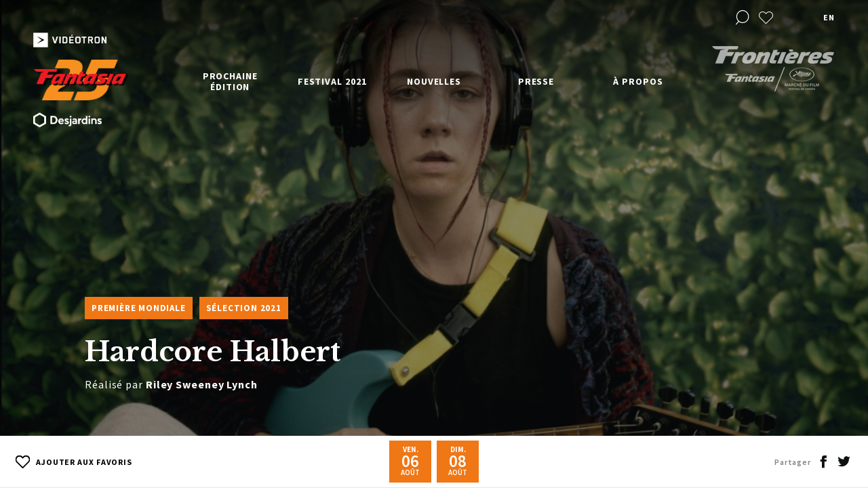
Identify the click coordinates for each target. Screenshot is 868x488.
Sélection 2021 (244, 308)
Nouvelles (434, 81)
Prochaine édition (230, 81)
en (829, 17)
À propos (638, 81)
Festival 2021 (332, 81)
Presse (536, 81)
